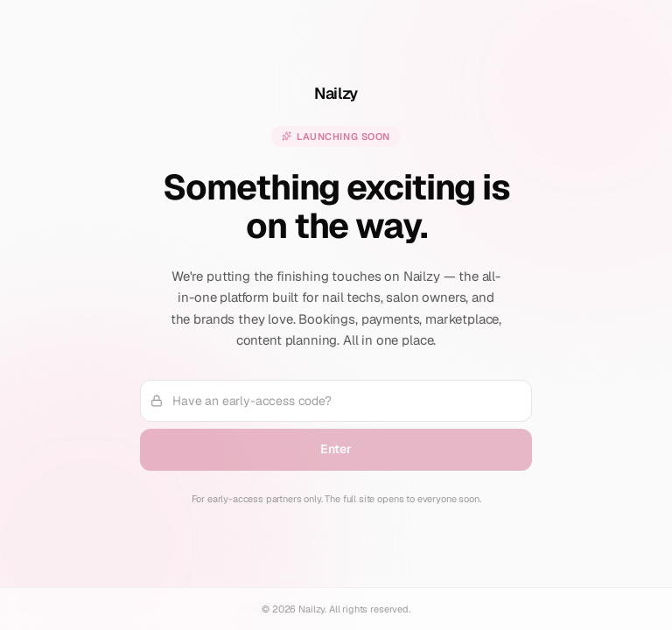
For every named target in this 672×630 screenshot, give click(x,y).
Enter (336, 449)
